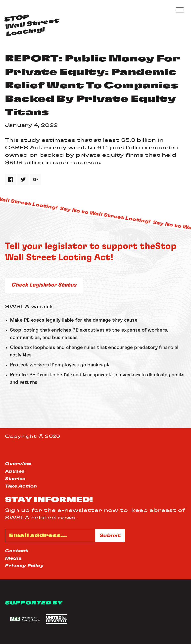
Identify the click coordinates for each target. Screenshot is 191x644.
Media (13, 558)
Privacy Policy (24, 566)
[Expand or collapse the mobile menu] (180, 10)
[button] (24, 619)
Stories (15, 479)
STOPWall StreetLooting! (32, 25)
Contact (17, 551)
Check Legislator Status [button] (44, 285)
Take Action (21, 486)
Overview (18, 464)
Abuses (15, 471)
